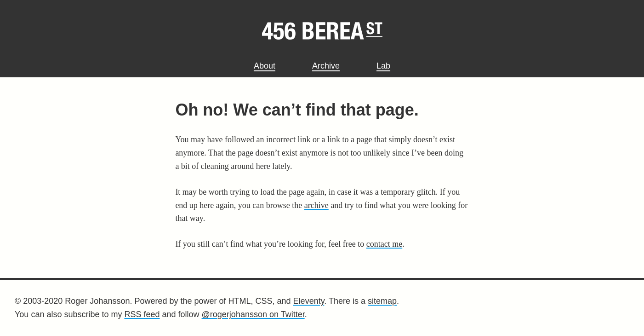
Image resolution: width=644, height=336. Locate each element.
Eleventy (309, 301)
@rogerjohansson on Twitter (253, 314)
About (265, 66)
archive (316, 205)
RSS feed (142, 314)
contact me (384, 244)
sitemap (382, 301)
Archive (326, 66)
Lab (383, 66)
